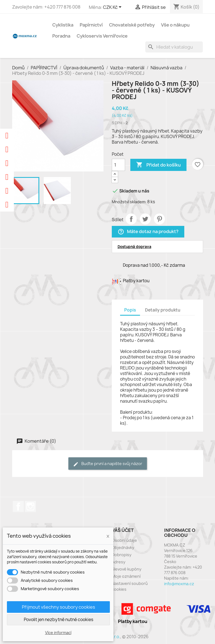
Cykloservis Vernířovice (102, 36)
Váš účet (123, 530)
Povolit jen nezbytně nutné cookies (59, 620)
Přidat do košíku (158, 165)
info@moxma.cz (179, 584)
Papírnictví (91, 25)
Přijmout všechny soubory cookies (59, 607)
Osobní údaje (124, 540)
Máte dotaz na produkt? (148, 232)
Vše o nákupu (175, 25)
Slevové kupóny (127, 569)
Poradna (61, 36)
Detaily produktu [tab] (163, 310)
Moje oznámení (126, 576)
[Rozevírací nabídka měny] (113, 7)
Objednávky (123, 547)
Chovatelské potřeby (132, 25)
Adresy (119, 562)
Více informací (58, 633)
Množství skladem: (129, 202)
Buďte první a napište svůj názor (108, 464)
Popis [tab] (130, 310)
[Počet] (118, 165)
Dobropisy (122, 555)
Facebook (18, 506)
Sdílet (131, 219)
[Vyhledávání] (174, 47)
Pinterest (159, 219)
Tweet (145, 219)
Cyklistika (63, 25)
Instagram (30, 506)
